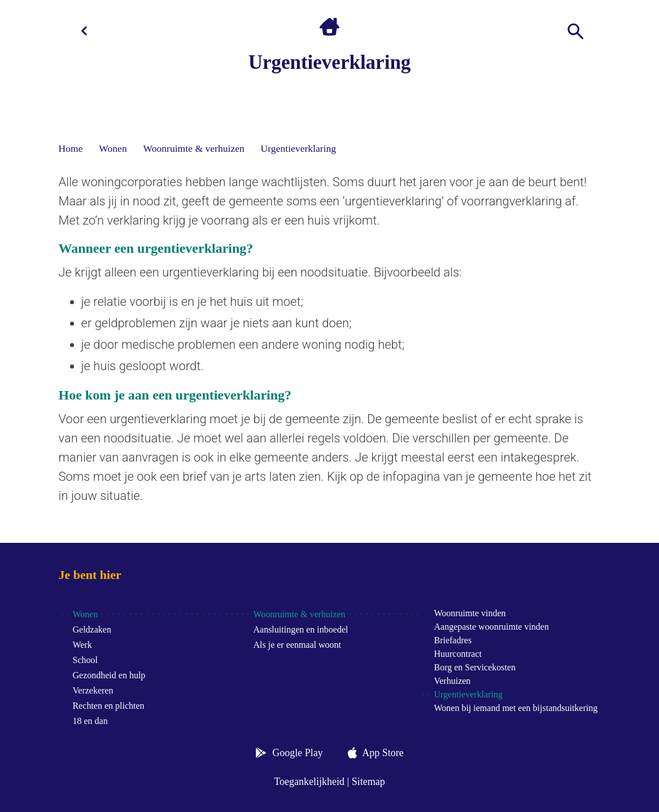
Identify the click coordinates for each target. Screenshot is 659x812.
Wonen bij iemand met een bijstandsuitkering (516, 708)
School (85, 660)
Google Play (298, 753)
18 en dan (90, 721)
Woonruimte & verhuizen (193, 148)
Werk (82, 645)
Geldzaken (92, 629)
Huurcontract (457, 654)
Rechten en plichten (109, 706)
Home (71, 148)
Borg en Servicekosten (475, 667)
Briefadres (453, 640)
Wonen (113, 148)
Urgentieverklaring (299, 148)
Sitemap (368, 782)
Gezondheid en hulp (109, 675)
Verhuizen (452, 681)
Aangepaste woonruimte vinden (491, 627)
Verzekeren (93, 690)
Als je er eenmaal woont (297, 645)
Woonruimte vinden (470, 613)
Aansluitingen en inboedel (300, 629)
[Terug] (84, 31)
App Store (383, 753)
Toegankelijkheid (309, 782)
